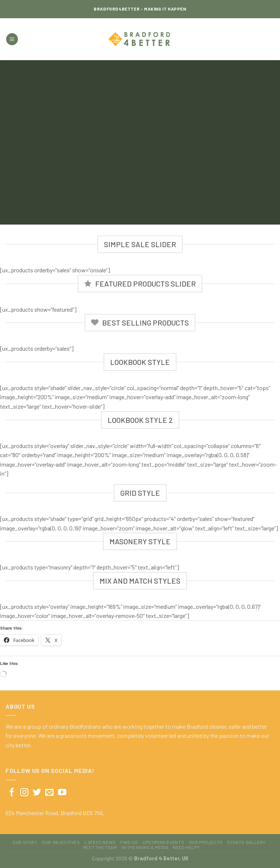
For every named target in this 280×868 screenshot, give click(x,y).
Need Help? (186, 847)
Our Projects (206, 842)
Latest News (100, 842)
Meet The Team (100, 847)
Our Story (25, 842)
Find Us (129, 842)
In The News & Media (145, 847)
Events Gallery (246, 842)
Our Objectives (61, 842)
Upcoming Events (163, 842)
